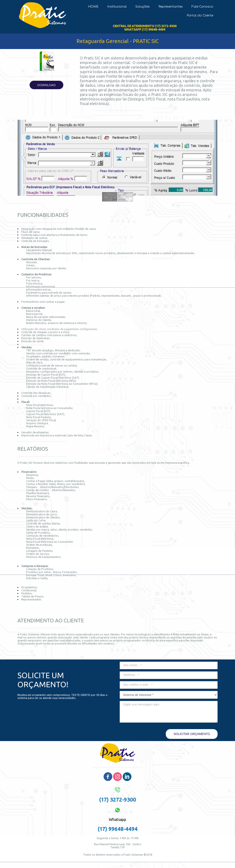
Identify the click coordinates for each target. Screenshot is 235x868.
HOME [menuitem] (93, 7)
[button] (46, 85)
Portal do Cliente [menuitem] (200, 16)
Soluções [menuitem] (143, 7)
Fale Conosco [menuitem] (202, 7)
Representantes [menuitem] (171, 7)
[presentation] (24, 158)
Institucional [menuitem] (117, 7)
